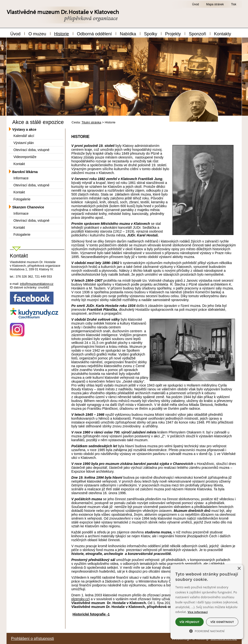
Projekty (173, 34)
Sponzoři (198, 34)
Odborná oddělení (94, 34)
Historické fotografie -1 (91, 614)
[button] (207, 631)
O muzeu (37, 34)
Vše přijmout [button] (189, 622)
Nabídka (128, 34)
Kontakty (223, 34)
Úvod (15, 34)
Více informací (198, 612)
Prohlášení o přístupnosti (33, 639)
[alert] (207, 602)
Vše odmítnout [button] (222, 622)
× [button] (239, 569)
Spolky (151, 34)
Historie (62, 34)
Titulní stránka (91, 122)
